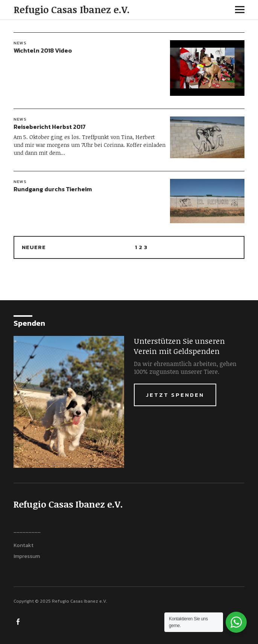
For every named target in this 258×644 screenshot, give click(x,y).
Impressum (27, 556)
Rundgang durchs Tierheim (53, 189)
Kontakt (24, 545)
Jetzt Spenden (175, 395)
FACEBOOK (18, 621)
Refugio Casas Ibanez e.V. (72, 9)
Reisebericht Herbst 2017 (50, 127)
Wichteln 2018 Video (43, 50)
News (20, 43)
